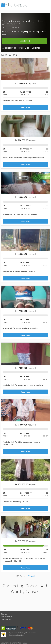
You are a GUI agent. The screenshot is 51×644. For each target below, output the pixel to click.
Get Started (25, 41)
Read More (25, 107)
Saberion (20, 635)
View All (32, 576)
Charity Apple (25, 5)
